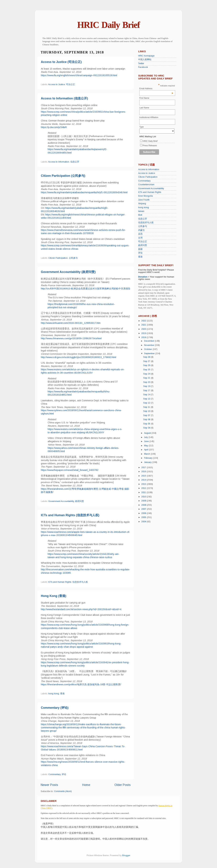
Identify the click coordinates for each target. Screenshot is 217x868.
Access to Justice (57, 84)
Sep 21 (147, 378)
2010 (144, 497)
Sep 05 (147, 424)
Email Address (156, 89)
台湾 (140, 238)
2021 (144, 325)
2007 (144, 509)
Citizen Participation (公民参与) (63, 176)
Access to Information (59, 162)
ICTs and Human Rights (60, 582)
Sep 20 (147, 382)
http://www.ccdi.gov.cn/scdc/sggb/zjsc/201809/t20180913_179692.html (78, 357)
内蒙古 (141, 230)
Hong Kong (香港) (54, 596)
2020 (144, 329)
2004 (144, 522)
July (146, 437)
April (147, 450)
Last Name (144, 108)
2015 (144, 476)
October (148, 349)
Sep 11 (147, 407)
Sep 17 (147, 390)
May (146, 446)
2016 (144, 472)
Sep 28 (147, 357)
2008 (144, 505)
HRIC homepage (146, 56)
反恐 (140, 234)
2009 (144, 501)
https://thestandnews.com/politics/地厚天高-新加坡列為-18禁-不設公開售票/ (81, 684)
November (149, 345)
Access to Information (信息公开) (64, 98)
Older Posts (122, 785)
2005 (144, 517)
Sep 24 (147, 374)
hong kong (54, 694)
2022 (144, 321)
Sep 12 (147, 403)
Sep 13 (147, 399)
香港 (62, 694)
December (149, 341)
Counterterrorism (146, 185)
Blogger (126, 855)
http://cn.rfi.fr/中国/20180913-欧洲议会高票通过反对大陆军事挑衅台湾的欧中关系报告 (86, 289)
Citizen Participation (58, 258)
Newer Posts (49, 785)
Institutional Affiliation (149, 117)
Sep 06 (147, 419)
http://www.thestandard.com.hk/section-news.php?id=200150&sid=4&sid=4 (81, 609)
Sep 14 (147, 395)
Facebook (143, 67)
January (148, 462)
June (147, 441)
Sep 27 (147, 361)
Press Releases (150, 146)
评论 (64, 774)
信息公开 (75, 162)
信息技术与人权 (80, 582)
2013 (144, 484)
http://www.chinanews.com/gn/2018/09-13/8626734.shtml (71, 338)
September (150, 354)
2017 (144, 468)
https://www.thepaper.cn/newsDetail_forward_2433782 (70, 470)
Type (142, 127)
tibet (140, 215)
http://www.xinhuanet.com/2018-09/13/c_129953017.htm (71, 323)
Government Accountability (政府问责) (68, 272)
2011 (144, 492)
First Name (144, 98)
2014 (144, 480)
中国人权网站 (145, 60)
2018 (144, 337)
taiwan (141, 211)
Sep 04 (147, 428)
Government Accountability (61, 501)
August (148, 433)
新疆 (140, 249)
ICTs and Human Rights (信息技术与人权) (70, 515)
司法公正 (71, 84)
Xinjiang (142, 204)
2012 (144, 488)
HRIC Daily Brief (109, 25)
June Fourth (144, 200)
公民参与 (73, 258)
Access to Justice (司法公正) (61, 62)
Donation (143, 277)
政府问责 (80, 501)
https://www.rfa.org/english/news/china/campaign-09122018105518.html (79, 75)
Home (86, 785)
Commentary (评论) (55, 708)
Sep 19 (147, 386)
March (147, 454)
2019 (144, 333)
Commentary (54, 774)
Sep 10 (147, 411)
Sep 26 (147, 365)
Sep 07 (147, 415)
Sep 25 (147, 370)
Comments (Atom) (63, 791)
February (149, 458)
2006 (144, 513)
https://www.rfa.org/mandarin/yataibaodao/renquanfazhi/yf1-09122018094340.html (84, 192)
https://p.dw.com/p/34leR (54, 127)
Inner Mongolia (145, 196)
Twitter (141, 63)
